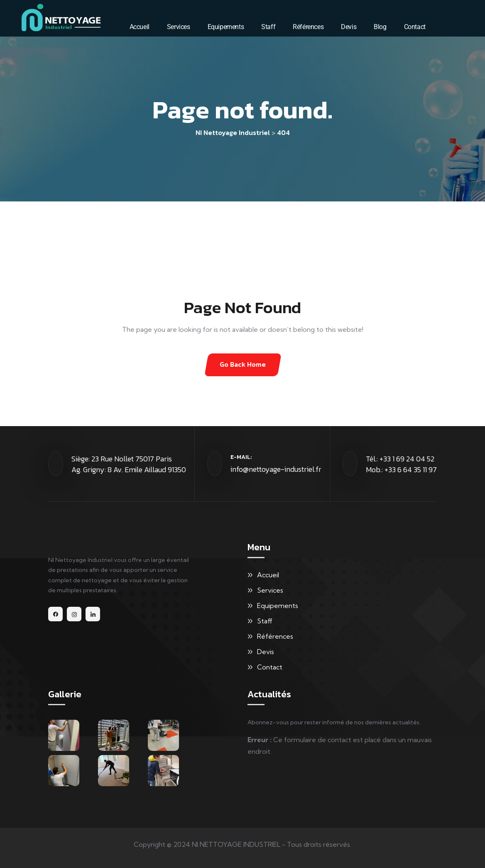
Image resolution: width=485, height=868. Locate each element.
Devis (349, 27)
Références (308, 27)
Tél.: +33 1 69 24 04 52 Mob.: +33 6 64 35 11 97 (401, 464)
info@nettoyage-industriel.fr (276, 469)
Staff (268, 27)
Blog (380, 27)
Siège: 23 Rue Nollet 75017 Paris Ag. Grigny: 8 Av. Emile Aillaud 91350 (129, 464)
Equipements (226, 27)
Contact (415, 27)
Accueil (140, 27)
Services (179, 27)
